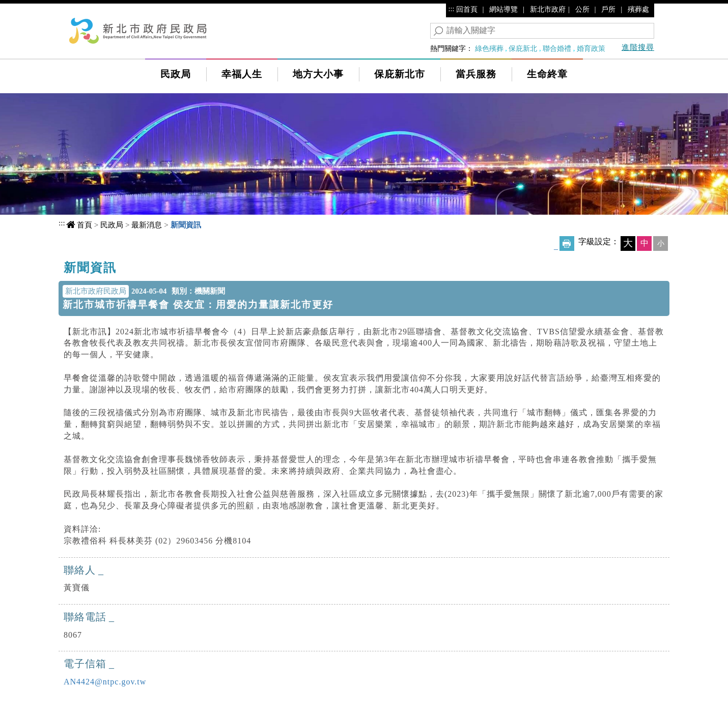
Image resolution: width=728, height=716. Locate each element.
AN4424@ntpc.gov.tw (105, 682)
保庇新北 (523, 48)
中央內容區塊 (91, 264)
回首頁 (467, 9)
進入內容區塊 (26, 10)
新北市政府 (548, 9)
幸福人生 (242, 74)
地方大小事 (318, 74)
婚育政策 (591, 48)
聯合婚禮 (557, 48)
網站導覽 (503, 9)
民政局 (176, 74)
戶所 (608, 9)
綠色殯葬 (489, 48)
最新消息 (147, 225)
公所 (582, 9)
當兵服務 (476, 74)
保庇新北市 (400, 74)
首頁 (85, 225)
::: (452, 9)
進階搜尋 (638, 47)
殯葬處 (638, 9)
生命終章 (547, 74)
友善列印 (567, 244)
